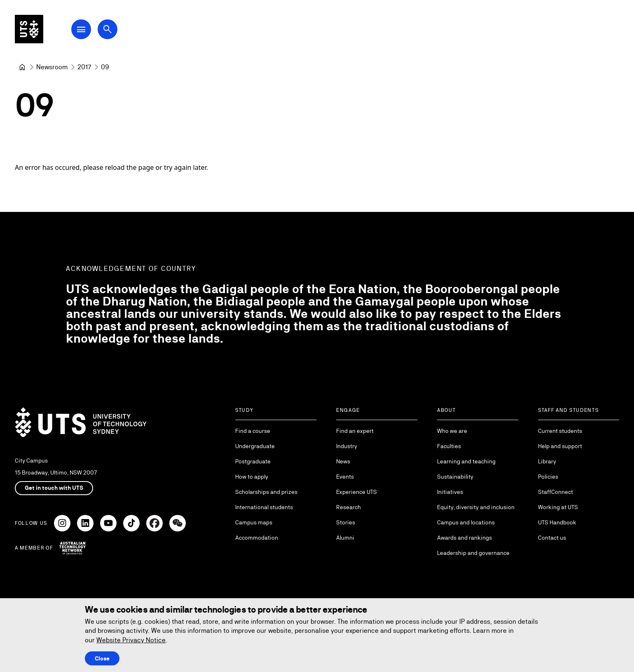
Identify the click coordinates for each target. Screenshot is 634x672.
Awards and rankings (464, 538)
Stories (346, 522)
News (343, 461)
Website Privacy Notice (131, 640)
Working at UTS (558, 507)
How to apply (252, 477)
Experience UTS (357, 492)
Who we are (452, 431)
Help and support (560, 446)
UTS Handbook (557, 522)
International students (264, 507)
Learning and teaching (466, 461)
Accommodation (257, 538)
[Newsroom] (52, 67)
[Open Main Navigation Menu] (84, 30)
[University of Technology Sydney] (22, 67)
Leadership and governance (473, 553)
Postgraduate (253, 461)
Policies (548, 477)
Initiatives (450, 492)
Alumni (345, 538)
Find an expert (355, 431)
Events (345, 477)
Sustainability (455, 477)
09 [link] (105, 67)
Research (349, 507)
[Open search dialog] (110, 30)
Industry (347, 446)
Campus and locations (466, 522)
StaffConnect (556, 492)
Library (547, 461)
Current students (560, 431)
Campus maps (254, 522)
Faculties (449, 446)
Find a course (253, 431)
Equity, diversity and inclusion (476, 507)
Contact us (552, 538)
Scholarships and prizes (266, 492)
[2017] (84, 67)
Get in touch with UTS (54, 488)
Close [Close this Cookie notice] (102, 658)
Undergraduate (255, 446)
